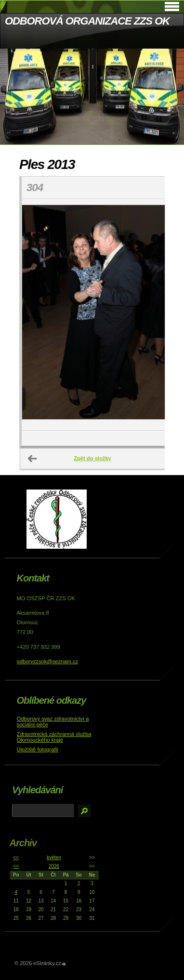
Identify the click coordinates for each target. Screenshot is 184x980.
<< (16, 857)
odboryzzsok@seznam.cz (48, 661)
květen (54, 857)
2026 (54, 866)
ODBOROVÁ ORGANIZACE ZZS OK (87, 21)
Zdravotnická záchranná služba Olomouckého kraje (54, 737)
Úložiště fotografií (38, 749)
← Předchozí (33, 459)
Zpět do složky (92, 458)
